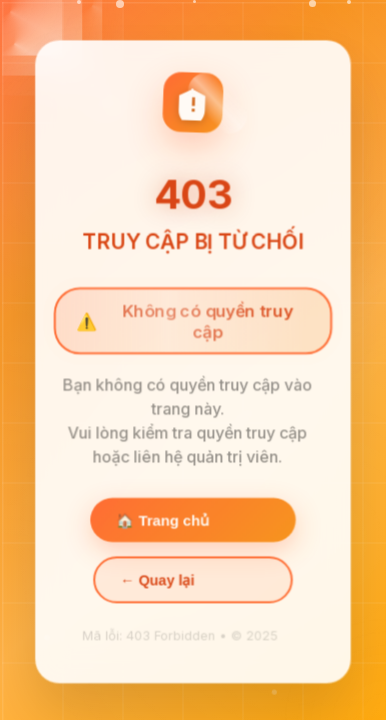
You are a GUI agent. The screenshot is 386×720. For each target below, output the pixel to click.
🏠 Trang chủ (162, 521)
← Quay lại (157, 581)
